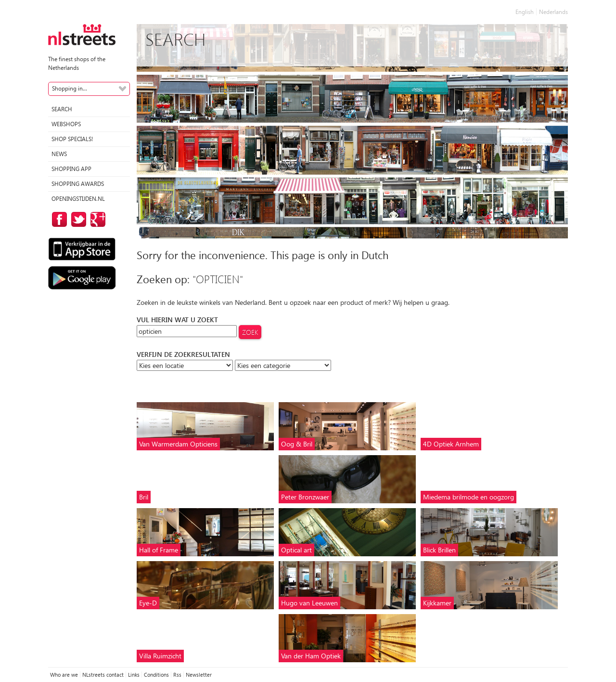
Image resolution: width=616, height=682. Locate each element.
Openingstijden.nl (78, 199)
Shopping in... (70, 88)
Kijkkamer (437, 603)
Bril (144, 497)
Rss (177, 675)
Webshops (66, 124)
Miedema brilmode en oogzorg (468, 497)
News (59, 154)
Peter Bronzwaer (305, 497)
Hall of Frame (159, 550)
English (525, 12)
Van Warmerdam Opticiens (178, 444)
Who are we (64, 675)
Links (134, 675)
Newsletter (199, 675)
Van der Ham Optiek (311, 656)
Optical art (296, 550)
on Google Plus (96, 219)
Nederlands (553, 12)
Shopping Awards (78, 184)
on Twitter (77, 219)
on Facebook (58, 219)
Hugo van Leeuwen (309, 603)
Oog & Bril (297, 444)
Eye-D (148, 603)
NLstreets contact (103, 675)
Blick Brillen (439, 550)
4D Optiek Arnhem (451, 444)
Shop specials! (72, 139)
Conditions (156, 675)
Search (62, 109)
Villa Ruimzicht (160, 656)
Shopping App (71, 169)
